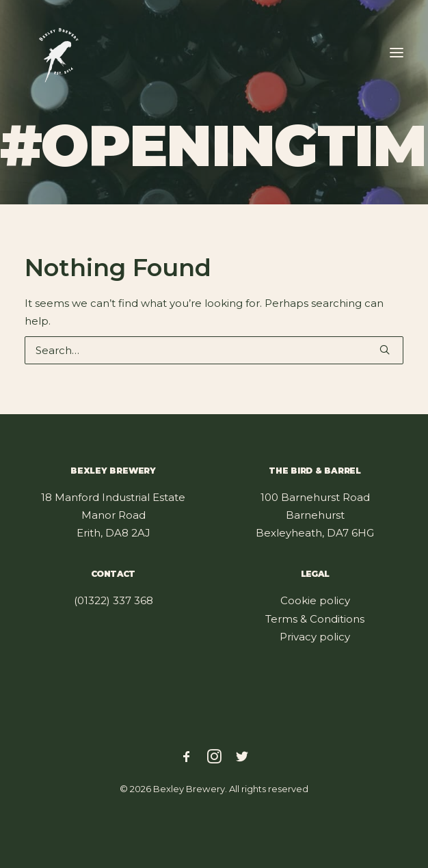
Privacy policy (315, 637)
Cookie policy (315, 600)
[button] (397, 53)
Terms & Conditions (315, 619)
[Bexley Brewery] (59, 53)
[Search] (214, 350)
